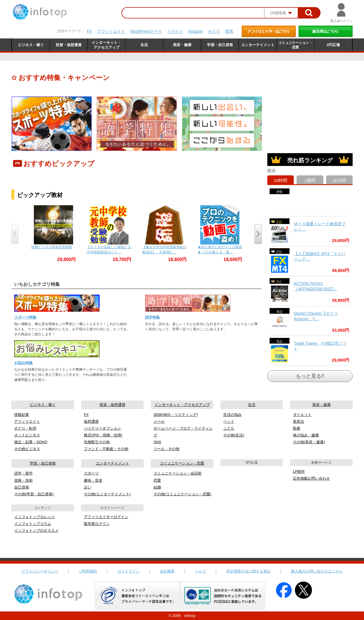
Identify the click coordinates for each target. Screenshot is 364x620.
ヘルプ (200, 571)
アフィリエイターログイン (106, 517)
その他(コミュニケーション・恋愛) (183, 494)
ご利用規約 (88, 571)
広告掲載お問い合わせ (311, 478)
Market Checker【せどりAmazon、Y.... (316, 316)
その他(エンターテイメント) (107, 494)
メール (159, 421)
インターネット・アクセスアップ (182, 405)
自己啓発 (22, 487)
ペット (229, 421)
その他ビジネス (27, 449)
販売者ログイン (97, 524)
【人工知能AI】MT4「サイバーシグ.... (319, 256)
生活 (252, 405)
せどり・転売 (25, 428)
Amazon (196, 31)
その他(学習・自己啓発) (34, 494)
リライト (175, 31)
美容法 (298, 421)
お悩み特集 (23, 363)
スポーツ (91, 473)
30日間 (339, 180)
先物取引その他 (97, 442)
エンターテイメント (112, 463)
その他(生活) (234, 435)
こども (229, 428)
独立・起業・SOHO (31, 442)
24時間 (281, 180)
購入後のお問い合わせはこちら (317, 571)
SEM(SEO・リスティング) (176, 415)
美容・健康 (321, 405)
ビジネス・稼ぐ (43, 405)
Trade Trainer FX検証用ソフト (320, 346)
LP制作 (299, 472)
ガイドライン (129, 571)
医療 (297, 428)
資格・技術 (23, 480)
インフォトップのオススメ (36, 530)
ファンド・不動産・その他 (106, 449)
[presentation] (15, 234)
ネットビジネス (27, 435)
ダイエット (302, 415)
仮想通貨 (91, 421)
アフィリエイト (111, 31)
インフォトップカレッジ (35, 517)
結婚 (157, 487)
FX (90, 31)
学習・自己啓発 (43, 463)
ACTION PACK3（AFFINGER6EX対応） (316, 286)
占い (88, 487)
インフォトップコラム (33, 524)
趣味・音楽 (93, 480)
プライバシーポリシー (40, 571)
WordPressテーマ (146, 31)
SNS (157, 442)
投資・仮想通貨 (112, 405)
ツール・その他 (167, 449)
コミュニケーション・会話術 (178, 473)
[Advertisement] (310, 108)
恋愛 (157, 480)
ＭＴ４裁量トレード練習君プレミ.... (320, 227)
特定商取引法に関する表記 (249, 571)
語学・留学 (23, 473)
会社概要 (167, 571)
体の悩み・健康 (306, 435)
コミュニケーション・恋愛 (182, 463)
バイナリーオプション (102, 428)
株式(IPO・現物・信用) (103, 435)
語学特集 (152, 317)
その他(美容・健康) (309, 442)
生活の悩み (232, 415)
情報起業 (22, 415)
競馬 (229, 31)
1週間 (310, 180)
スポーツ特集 (25, 317)
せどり (214, 31)
